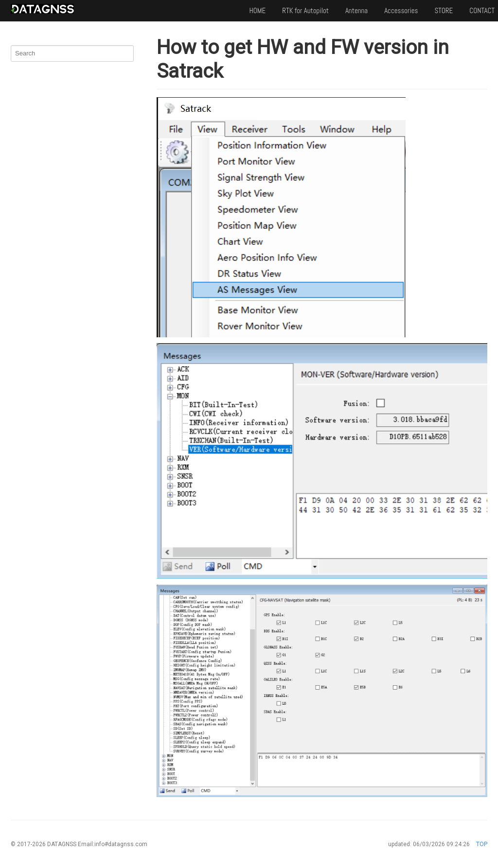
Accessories (401, 10)
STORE (444, 10)
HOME (257, 10)
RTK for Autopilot (305, 10)
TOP (482, 844)
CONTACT (482, 10)
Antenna (356, 10)
